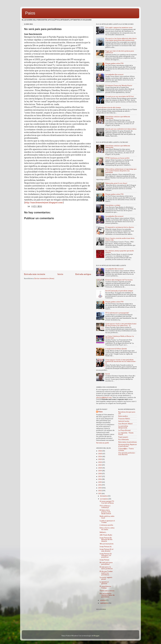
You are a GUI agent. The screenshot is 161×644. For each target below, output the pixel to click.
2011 (100, 494)
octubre (103, 600)
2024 (100, 457)
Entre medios (123, 416)
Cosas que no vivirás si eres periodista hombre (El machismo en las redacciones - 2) (121, 361)
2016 (100, 479)
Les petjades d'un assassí (114, 74)
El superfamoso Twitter (105, 587)
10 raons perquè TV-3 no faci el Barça (107, 502)
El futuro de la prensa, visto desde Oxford (105, 512)
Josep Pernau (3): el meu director (106, 550)
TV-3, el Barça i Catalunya (105, 507)
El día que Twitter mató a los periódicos (106, 573)
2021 (100, 465)
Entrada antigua (83, 274)
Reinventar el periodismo (128, 442)
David (108, 374)
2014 (100, 485)
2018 (100, 474)
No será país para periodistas (106, 563)
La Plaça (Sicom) (124, 430)
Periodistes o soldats (113, 205)
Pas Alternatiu (124, 439)
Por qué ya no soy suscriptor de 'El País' (120, 96)
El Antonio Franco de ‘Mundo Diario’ (119, 86)
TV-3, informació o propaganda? (117, 313)
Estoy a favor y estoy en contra (107, 529)
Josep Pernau (104, 560)
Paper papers (123, 437)
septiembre (104, 603)
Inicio (60, 274)
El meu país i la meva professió (106, 568)
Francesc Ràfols (124, 419)
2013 (100, 488)
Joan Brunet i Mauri (125, 424)
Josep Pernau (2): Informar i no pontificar (106, 555)
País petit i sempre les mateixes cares (119, 28)
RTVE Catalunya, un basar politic (117, 158)
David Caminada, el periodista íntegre (119, 291)
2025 (100, 454)
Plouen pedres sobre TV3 (114, 63)
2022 (100, 462)
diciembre (104, 496)
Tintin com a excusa (107, 591)
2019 (100, 471)
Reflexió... (103, 532)
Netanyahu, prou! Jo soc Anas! (116, 183)
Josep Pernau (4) (106, 547)
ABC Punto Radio (106, 535)
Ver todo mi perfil (103, 443)
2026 (100, 451)
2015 (100, 482)
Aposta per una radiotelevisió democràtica (121, 129)
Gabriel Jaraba (124, 421)
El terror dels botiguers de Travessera (119, 280)
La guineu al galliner (104, 583)
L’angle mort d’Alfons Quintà (116, 349)
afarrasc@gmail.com (104, 397)
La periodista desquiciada (123, 427)
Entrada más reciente (35, 274)
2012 (100, 491)
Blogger (96, 636)
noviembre (104, 499)
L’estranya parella (106, 525)
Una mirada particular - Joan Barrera (127, 454)
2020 (100, 468)
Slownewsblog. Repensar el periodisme (128, 445)
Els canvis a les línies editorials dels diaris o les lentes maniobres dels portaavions (121, 39)
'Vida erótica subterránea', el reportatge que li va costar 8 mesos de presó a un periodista (121, 171)
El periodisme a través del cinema (109, 107)
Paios (30, 13)
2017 (100, 476)
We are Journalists (107, 544)
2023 (100, 459)
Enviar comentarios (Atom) (44, 278)
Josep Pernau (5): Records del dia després (106, 539)
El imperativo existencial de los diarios (120, 227)
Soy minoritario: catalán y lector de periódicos (107, 595)
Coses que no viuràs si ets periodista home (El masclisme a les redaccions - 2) (121, 325)
